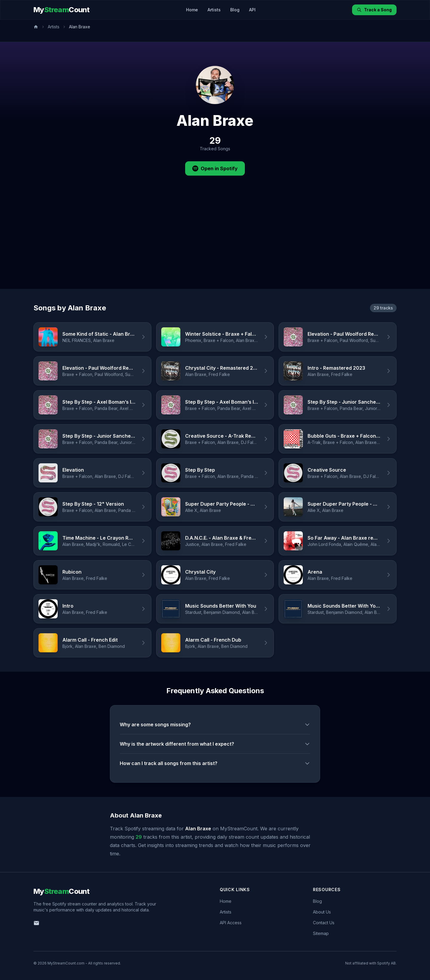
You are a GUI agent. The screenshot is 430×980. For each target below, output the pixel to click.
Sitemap (321, 933)
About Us (322, 912)
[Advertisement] (215, 244)
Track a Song (374, 10)
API (252, 10)
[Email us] (36, 923)
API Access (231, 923)
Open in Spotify (215, 168)
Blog (235, 10)
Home (192, 10)
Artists (214, 10)
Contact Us (324, 923)
